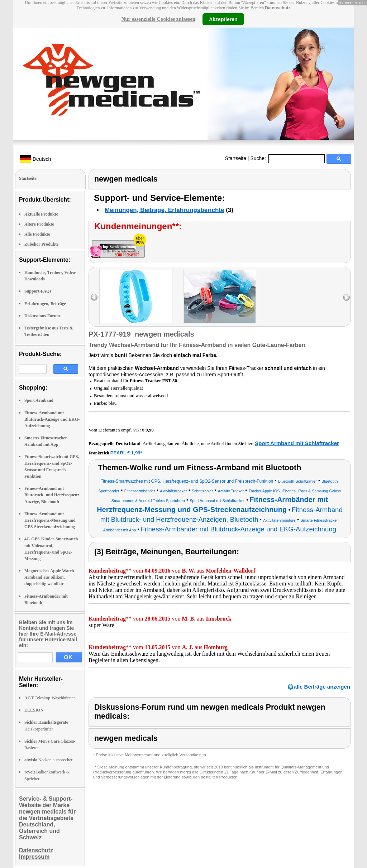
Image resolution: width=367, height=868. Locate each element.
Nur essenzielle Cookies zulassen (158, 19)
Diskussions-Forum (42, 316)
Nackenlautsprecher (48, 760)
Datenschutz (278, 8)
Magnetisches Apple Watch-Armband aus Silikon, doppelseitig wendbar (50, 577)
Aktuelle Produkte (41, 214)
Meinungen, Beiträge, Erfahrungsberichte (164, 210)
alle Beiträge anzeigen (322, 687)
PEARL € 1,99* (126, 453)
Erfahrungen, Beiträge (45, 304)
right (346, 297)
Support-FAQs (38, 291)
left (94, 297)
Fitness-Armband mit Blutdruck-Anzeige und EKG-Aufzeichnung (52, 419)
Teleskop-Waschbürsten (50, 698)
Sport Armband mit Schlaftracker (297, 443)
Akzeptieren (223, 19)
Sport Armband (39, 400)
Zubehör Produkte (41, 244)
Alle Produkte (37, 234)
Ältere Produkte (39, 224)
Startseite (236, 158)
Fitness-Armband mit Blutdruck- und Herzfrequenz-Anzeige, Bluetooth (53, 495)
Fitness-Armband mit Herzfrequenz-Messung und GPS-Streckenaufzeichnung (50, 520)
